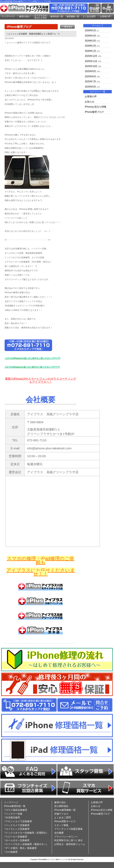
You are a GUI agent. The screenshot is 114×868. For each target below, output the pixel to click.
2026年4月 (90, 36)
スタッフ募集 (61, 825)
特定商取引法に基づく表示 (68, 840)
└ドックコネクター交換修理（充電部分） (26, 833)
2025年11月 (91, 61)
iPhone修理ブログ (94, 112)
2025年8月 (90, 76)
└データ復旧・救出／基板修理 (20, 848)
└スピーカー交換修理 (16, 837)
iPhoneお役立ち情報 (96, 107)
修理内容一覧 (57, 16)
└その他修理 (11, 852)
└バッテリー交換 (13, 814)
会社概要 (59, 833)
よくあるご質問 (62, 818)
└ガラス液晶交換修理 (16, 810)
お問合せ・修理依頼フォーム (70, 844)
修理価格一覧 (73, 16)
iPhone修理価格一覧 (65, 810)
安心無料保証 (61, 806)
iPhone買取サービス (65, 821)
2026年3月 (90, 41)
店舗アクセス (61, 814)
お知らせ (90, 102)
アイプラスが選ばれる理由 (41, 17)
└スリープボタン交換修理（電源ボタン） (26, 844)
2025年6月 (90, 87)
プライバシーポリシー (66, 837)
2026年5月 (90, 30)
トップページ (8, 16)
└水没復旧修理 (12, 818)
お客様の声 (105, 16)
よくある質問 (89, 16)
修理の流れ (24, 16)
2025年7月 (90, 81)
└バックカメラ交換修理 (17, 825)
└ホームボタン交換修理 (17, 840)
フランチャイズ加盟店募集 (68, 829)
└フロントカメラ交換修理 (18, 821)
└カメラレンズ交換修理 (17, 829)
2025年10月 (91, 66)
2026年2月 (90, 46)
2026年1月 (90, 51)
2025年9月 (90, 71)
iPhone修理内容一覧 (15, 806)
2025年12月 (91, 56)
